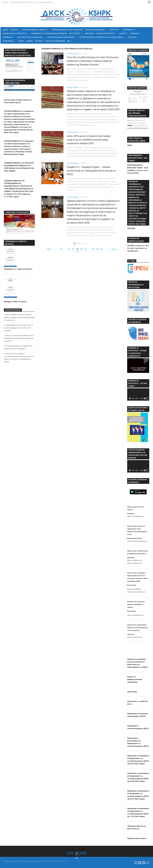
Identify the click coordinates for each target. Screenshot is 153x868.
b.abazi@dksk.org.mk (137, 563)
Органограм (132, 692)
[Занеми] (145, 398)
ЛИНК (130, 145)
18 (73, 249)
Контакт (5, 2)
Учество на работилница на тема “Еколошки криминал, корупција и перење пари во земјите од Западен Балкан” (93, 61)
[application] (138, 395)
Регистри (114, 30)
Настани (132, 37)
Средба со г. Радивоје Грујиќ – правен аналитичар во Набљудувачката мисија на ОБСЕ (91, 171)
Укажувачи (8, 41)
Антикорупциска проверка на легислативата (101, 37)
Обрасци (135, 34)
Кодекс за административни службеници (135, 679)
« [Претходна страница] (54, 249)
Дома (5, 30)
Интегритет (75, 34)
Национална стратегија (14, 34)
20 (81, 249)
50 (102, 249)
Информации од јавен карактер (68, 30)
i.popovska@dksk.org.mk (138, 615)
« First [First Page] (49, 249)
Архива (29, 41)
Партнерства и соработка (30, 37)
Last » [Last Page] (114, 249)
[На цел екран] (147, 398)
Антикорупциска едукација (61, 37)
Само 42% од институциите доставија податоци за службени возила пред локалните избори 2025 (89, 140)
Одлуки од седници (95, 30)
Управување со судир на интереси (18, 269)
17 (69, 249)
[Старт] (130, 398)
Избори (123, 34)
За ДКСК (14, 30)
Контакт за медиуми (55, 41)
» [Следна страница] (109, 249)
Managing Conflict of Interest (15, 302)
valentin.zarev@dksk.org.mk (138, 592)
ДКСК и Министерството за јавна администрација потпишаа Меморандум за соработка (19, 317)
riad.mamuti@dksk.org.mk (138, 516)
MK (68, 41)
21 (85, 249)
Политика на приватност (44, 2)
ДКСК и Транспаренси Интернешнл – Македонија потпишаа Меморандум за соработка (19, 338)
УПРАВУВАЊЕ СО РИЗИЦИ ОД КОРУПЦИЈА (49, 34)
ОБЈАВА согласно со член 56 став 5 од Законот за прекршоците (138, 248)
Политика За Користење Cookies (22, 2)
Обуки (21, 41)
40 (97, 249)
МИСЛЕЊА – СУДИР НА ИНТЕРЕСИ (100, 34)
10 (61, 249)
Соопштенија (72, 54)
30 (93, 249)
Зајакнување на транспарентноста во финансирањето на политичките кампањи (18, 328)
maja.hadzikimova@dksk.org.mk (139, 541)
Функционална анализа (137, 838)
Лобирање (8, 37)
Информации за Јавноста (35, 30)
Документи (129, 30)
